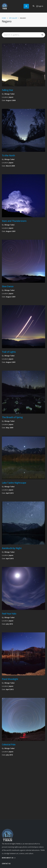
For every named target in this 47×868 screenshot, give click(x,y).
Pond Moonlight (10, 679)
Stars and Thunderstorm (14, 221)
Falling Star (7, 90)
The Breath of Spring (12, 417)
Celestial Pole (9, 744)
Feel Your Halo (9, 614)
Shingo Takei (9, 94)
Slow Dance (8, 286)
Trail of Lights (9, 352)
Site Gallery (13, 18)
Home (4, 18)
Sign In (40, 6)
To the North (8, 155)
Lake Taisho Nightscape (14, 483)
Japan (11, 97)
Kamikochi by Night (12, 548)
